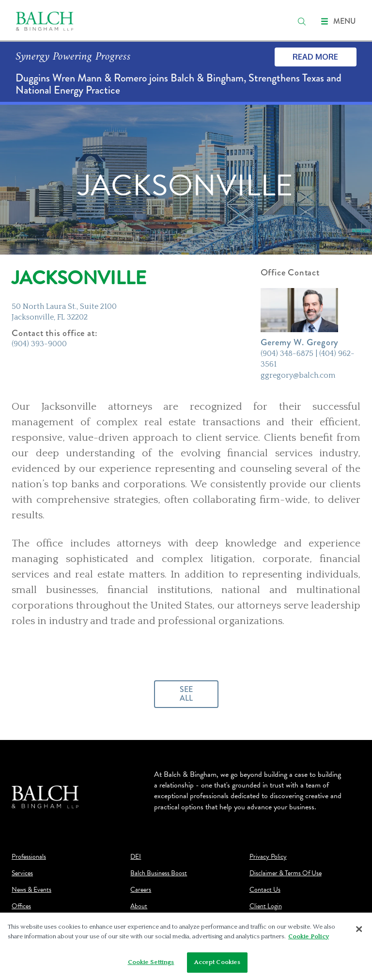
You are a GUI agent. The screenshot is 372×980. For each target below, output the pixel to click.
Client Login (266, 906)
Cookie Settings (151, 965)
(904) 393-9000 (39, 344)
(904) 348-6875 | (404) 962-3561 (308, 359)
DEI (136, 857)
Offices (21, 906)
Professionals (29, 857)
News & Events (31, 890)
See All (186, 694)
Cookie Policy (309, 939)
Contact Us (265, 890)
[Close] (359, 932)
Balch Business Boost (159, 873)
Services (22, 873)
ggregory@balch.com (298, 375)
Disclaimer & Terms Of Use (286, 873)
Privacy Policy (268, 857)
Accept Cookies (217, 965)
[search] (302, 21)
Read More (315, 57)
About (139, 906)
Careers (141, 890)
